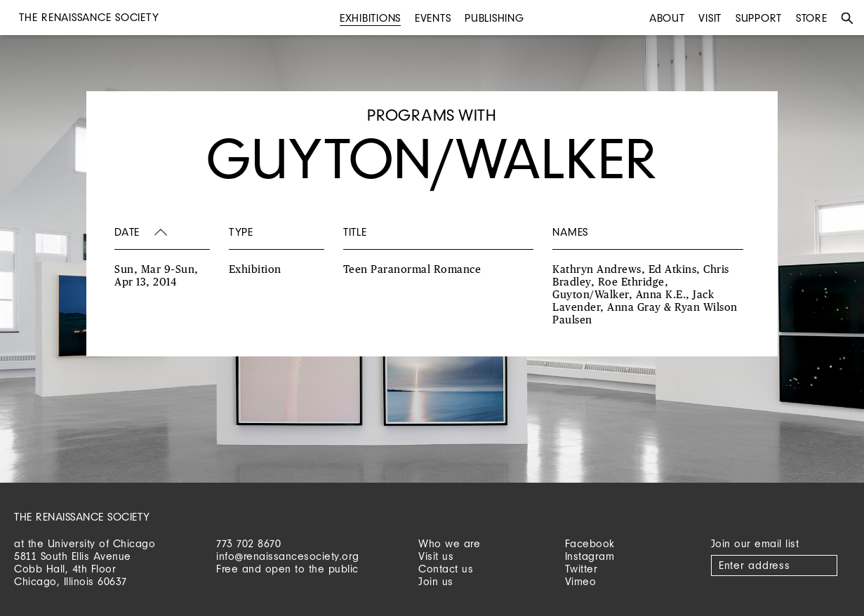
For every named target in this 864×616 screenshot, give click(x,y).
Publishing (494, 18)
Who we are (449, 543)
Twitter (581, 569)
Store (812, 18)
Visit (710, 18)
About (667, 18)
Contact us (446, 569)
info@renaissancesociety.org (288, 556)
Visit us (436, 556)
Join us (436, 581)
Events (433, 18)
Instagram (590, 556)
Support (759, 18)
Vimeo (581, 581)
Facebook (590, 543)
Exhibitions (370, 18)
